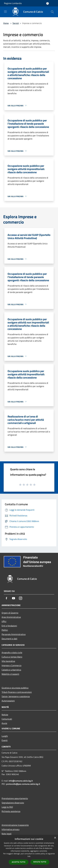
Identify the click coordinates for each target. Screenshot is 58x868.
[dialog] (29, 851)
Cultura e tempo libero (12, 657)
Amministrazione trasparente (15, 825)
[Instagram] (21, 598)
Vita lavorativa (8, 661)
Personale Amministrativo (14, 634)
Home (6, 23)
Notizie (5, 715)
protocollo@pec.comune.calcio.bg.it (23, 784)
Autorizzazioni (8, 701)
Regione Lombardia (13, 3)
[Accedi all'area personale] (48, 3)
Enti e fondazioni (9, 626)
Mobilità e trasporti (10, 674)
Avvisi (4, 723)
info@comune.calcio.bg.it (21, 781)
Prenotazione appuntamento (15, 798)
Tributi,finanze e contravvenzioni (17, 692)
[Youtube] (14, 598)
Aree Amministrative (11, 617)
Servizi (16, 23)
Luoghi (5, 736)
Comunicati (7, 719)
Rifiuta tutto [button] (40, 862)
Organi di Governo (10, 613)
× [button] (55, 838)
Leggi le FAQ (7, 807)
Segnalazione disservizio (13, 803)
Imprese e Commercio (11, 665)
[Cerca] (52, 12)
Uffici (4, 621)
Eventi (5, 740)
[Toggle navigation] (5, 12)
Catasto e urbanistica (11, 670)
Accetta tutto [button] (19, 862)
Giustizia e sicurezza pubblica (15, 688)
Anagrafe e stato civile (12, 652)
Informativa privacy (11, 829)
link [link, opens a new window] (29, 856)
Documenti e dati (9, 639)
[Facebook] (6, 598)
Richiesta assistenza (11, 811)
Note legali (7, 834)
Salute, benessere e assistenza (16, 696)
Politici (5, 630)
